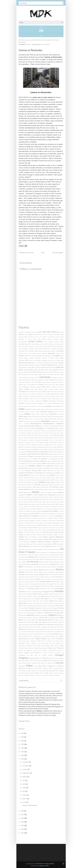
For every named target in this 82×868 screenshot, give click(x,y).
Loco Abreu (60, 528)
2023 (30, 334)
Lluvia (39, 528)
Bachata (21, 363)
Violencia (61, 666)
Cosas (54, 406)
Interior (46, 497)
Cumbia (27, 414)
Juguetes (34, 504)
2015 (49, 332)
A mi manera (50, 337)
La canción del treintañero (52, 509)
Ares (53, 356)
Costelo (58, 406)
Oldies (20, 586)
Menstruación (41, 557)
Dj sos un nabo (59, 433)
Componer (39, 401)
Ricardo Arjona (44, 617)
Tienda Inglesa (45, 646)
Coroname (41, 406)
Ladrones (61, 518)
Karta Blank (55, 504)
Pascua (51, 594)
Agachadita (22, 344)
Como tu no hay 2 (29, 401)
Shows (45, 629)
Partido (21, 594)
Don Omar (35, 435)
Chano (43, 387)
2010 (22, 40)
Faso (35, 468)
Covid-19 (28, 409)
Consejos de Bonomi (31, 403)
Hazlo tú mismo (41, 487)
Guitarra (42, 482)
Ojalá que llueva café (24, 584)
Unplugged (59, 655)
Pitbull (20, 601)
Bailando (47, 363)
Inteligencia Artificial (30, 497)
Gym (20, 485)
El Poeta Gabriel (29, 449)
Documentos (22, 435)
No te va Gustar (35, 579)
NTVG (54, 581)
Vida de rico (44, 663)
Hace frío (31, 485)
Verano (46, 660)
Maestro (39, 535)
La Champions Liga (29, 511)
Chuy (40, 392)
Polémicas (61, 601)
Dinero (55, 431)
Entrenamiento (53, 459)
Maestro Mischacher (48, 535)
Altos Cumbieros (29, 351)
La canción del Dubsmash (50, 507)
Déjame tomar (56, 419)
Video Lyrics (51, 663)
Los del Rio (38, 530)
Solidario (61, 634)
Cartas (52, 380)
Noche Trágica (29, 582)
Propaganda (55, 608)
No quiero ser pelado (50, 577)
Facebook (56, 466)
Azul (62, 360)
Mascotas (50, 544)
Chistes (56, 389)
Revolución (36, 618)
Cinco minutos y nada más (35, 394)
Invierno (31, 499)
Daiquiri (30, 417)
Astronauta (38, 358)
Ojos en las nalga (59, 584)
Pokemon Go (53, 601)
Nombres (37, 582)
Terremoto (45, 643)
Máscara (45, 544)
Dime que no (31, 431)
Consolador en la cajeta (44, 403)
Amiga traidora (46, 351)
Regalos (46, 615)
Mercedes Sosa (50, 557)
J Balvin (36, 499)
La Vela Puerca (41, 518)
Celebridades (38, 382)
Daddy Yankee (23, 416)
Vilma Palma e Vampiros (46, 666)
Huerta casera (23, 492)
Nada (27, 572)
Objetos (58, 582)
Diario (45, 428)
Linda (50, 525)
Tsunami (44, 650)
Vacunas (56, 658)
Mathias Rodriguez (24, 546)
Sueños (61, 636)
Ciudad (32, 40)
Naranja (41, 572)
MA (25, 535)
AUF (27, 360)
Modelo (47, 562)
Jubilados (21, 504)
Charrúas (49, 387)
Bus (29, 375)
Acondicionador (23, 342)
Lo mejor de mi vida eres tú (49, 528)
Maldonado (60, 537)
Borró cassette (23, 372)
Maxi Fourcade (41, 546)
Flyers (44, 473)
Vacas (52, 658)
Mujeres (31, 570)
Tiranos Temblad (59, 646)
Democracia (27, 421)
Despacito (21, 426)
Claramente (33, 396)
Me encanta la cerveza (25, 555)
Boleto (46, 370)
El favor (60, 442)
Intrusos (61, 497)
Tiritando (21, 648)
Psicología (28, 610)
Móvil (62, 564)
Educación (52, 438)
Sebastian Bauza (59, 625)
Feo (23, 471)
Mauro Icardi (34, 546)
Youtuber (52, 675)
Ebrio (43, 438)
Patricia (21, 596)
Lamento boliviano (24, 521)
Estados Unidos (56, 464)
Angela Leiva (60, 353)
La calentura (39, 507)
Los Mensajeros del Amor (54, 530)
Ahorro (32, 346)
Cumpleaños (53, 414)
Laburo (56, 518)
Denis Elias (33, 421)
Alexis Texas (39, 349)
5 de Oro (44, 335)
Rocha (37, 620)
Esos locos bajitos (31, 464)
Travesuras (60, 648)
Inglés (46, 495)
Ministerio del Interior (57, 559)
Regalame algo (39, 615)
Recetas (55, 613)
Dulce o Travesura (24, 438)
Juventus (49, 504)
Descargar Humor (55, 421)
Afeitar (62, 342)
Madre (34, 535)
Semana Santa (32, 627)
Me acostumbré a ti (28, 549)
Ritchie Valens (27, 620)
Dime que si (38, 431)
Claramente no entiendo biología (46, 396)
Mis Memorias (55, 40)
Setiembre (61, 627)
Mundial (41, 570)
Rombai (50, 620)
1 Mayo (21, 332)
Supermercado (23, 639)
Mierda (37, 559)
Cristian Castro (40, 409)
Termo (40, 643)
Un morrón (44, 653)
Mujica (36, 570)
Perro (51, 599)
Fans (26, 468)
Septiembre (44, 627)
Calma (62, 375)
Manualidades (40, 539)
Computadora (52, 401)
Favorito (39, 468)
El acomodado (44, 440)
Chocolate (22, 391)
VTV (37, 671)
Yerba (60, 673)
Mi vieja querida (23, 559)
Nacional (21, 572)
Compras (45, 401)
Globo (30, 480)
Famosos (21, 468)
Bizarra (31, 370)
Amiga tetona (38, 351)
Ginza (26, 480)
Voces (32, 668)
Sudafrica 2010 (54, 636)
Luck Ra (41, 532)
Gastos (53, 478)
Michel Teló (31, 559)
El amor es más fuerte (55, 440)
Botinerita (30, 372)
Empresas (56, 454)
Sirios (49, 634)
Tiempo (38, 646)
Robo (33, 620)
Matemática (60, 544)
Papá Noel (22, 592)
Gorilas (48, 480)
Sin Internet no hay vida (33, 634)
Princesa (21, 608)
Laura (54, 521)
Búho (20, 375)
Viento (36, 666)
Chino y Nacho (49, 389)
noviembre (26, 766)
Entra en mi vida (28, 459)
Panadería (54, 589)
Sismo (52, 634)
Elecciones (35, 452)
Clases (57, 396)
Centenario (54, 382)
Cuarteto (51, 412)
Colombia (44, 399)
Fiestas (39, 470)
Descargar (45, 421)
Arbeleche (48, 356)
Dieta (25, 431)
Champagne (26, 387)
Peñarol (38, 599)
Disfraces (24, 433)
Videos (29, 666)
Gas (40, 478)
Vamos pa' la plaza (24, 661)
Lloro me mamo (32, 528)
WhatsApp (32, 673)
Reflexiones (31, 615)
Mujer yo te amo (23, 570)
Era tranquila (41, 461)
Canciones (45, 377)
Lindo (53, 525)
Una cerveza (57, 653)
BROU (54, 372)
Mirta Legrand (22, 562)
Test (50, 643)
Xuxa (44, 673)
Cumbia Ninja (44, 414)
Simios (52, 632)
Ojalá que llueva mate (37, 584)
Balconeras (28, 365)
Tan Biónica (60, 639)
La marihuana (43, 514)
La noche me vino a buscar (46, 516)
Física (35, 473)
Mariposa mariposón (37, 542)
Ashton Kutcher (29, 358)
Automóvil (38, 360)
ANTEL (27, 356)
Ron (54, 620)
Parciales (52, 592)
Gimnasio (21, 480)
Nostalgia (43, 581)
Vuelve (44, 671)
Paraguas (40, 592)
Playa (34, 601)
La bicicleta (31, 507)
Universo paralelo (47, 655)
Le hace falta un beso (41, 523)
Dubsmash (46, 435)
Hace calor (25, 485)
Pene (20, 599)
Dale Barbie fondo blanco (40, 417)
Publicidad (35, 610)
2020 (20, 334)
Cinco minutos (23, 394)
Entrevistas (26, 461)
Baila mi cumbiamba (38, 363)
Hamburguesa (45, 485)
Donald (40, 435)
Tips (52, 646)
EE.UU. (57, 438)
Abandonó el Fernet (25, 339)
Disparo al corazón (32, 433)
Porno (20, 606)
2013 (40, 332)
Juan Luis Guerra (51, 502)
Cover (22, 409)
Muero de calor (46, 567)
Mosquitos (54, 564)
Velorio (35, 661)
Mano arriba (32, 539)
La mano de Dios (34, 513)
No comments (45, 44)
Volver (36, 668)
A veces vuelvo (59, 337)
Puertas (41, 610)
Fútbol (52, 475)
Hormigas (58, 489)
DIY (43, 433)
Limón (46, 525)
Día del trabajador (37, 428)
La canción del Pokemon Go (36, 509)
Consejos (21, 403)
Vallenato (61, 658)
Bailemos (56, 363)
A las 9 (36, 337)
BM (39, 370)
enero (25, 802)
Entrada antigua (58, 253)
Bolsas (51, 370)
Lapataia (32, 521)
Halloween (37, 485)
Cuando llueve (49, 409)
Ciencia (61, 392)
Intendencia (40, 497)
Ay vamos (57, 360)
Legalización (56, 523)
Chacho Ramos (59, 385)
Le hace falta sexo (29, 523)
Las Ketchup (44, 521)
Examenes (49, 466)
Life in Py (41, 525)
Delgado (21, 421)
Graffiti (52, 480)
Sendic (39, 627)
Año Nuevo (32, 356)
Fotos (58, 473)
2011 (36, 332)
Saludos (48, 622)
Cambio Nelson (26, 378)
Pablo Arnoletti (55, 586)
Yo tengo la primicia (29, 675)
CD (24, 382)
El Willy (29, 452)
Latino (50, 521)
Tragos (55, 648)
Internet (56, 497)
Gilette (62, 478)
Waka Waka (49, 671)
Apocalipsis (39, 356)
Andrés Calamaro (42, 353)
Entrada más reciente (26, 253)
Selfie (26, 627)
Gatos (57, 478)
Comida (53, 399)
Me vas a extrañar (49, 555)
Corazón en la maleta (29, 406)
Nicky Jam (43, 574)
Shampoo (33, 629)
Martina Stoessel (38, 544)
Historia (21, 489)
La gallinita (25, 514)
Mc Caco (59, 546)
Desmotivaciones (36, 424)
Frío (30, 475)
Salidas (32, 622)
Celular (48, 382)
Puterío (61, 610)
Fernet (34, 470)
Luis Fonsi (47, 532)
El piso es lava (52, 447)
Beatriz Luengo (27, 367)
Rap (51, 613)
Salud (44, 622)
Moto (59, 564)
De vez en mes (33, 419)
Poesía (46, 601)
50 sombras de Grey (27, 337)
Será (49, 627)
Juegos (26, 504)
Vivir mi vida (26, 668)
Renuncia (30, 618)
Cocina (39, 399)
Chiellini (27, 389)
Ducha (51, 435)
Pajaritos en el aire (24, 589)
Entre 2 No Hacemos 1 (41, 459)
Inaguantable (22, 495)
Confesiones (60, 401)
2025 (37, 335)
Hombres (42, 489)
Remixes (24, 618)
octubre (25, 769)
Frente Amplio (23, 475)
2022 (27, 335)
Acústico (39, 341)
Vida (39, 663)
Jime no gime (22, 502)
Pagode (62, 586)
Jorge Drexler (42, 502)
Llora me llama (23, 528)
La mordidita (51, 514)
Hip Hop (55, 487)
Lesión (62, 523)
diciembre (26, 762)
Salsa (36, 622)
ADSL (45, 342)
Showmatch (39, 629)
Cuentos (21, 414)
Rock (41, 620)
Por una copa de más (58, 603)
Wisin (37, 673)
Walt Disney (56, 671)
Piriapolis (61, 599)
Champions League (35, 387)
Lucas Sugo (26, 532)
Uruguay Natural (34, 658)
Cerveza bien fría (49, 385)
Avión (49, 360)
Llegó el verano (59, 525)
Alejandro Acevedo (53, 346)
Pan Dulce (48, 589)
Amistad (58, 351)
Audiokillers (22, 360)
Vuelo (40, 671)
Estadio (49, 464)
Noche (62, 579)
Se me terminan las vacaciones (44, 624)
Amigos (53, 351)
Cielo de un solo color (53, 392)
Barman (52, 365)
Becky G (34, 367)
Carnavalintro (40, 380)
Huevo (30, 492)
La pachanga (58, 516)
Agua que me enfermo (43, 344)
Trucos (35, 650)
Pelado (43, 596)
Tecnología (22, 643)
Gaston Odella (46, 478)
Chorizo (37, 392)
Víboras (24, 663)
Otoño (44, 586)
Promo (50, 608)
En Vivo (61, 454)
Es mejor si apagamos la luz (54, 461)
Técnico (61, 641)
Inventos (25, 500)
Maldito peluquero (49, 537)
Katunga (61, 504)
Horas (47, 489)
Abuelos (50, 339)
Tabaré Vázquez (41, 639)
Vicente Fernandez (32, 663)
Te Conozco (48, 641)
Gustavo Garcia (51, 482)
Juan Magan (60, 502)
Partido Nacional (28, 594)
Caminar (27, 40)
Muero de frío (55, 567)
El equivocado (53, 442)
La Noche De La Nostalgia (30, 516)
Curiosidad (61, 414)
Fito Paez (39, 473)
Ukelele (37, 653)
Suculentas (46, 636)
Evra (44, 466)
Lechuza (50, 523)
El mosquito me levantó (30, 447)
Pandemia (60, 589)
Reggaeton (53, 615)
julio (24, 780)
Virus (20, 668)
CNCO (32, 399)
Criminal (33, 409)
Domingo (29, 435)
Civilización (26, 396)
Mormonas (48, 564)
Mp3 (20, 567)
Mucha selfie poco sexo (30, 567)
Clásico (62, 396)
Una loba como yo (33, 655)
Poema (42, 601)
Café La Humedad (48, 375)
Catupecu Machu (59, 380)
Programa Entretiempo (42, 608)
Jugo (29, 504)
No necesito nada (28, 577)
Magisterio (22, 537)
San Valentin (55, 622)
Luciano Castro (34, 532)
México (56, 557)
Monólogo (56, 562)
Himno (51, 487)
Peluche (61, 596)
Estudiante (32, 466)
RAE (43, 613)
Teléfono (28, 643)
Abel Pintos (37, 339)
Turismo (26, 653)
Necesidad (27, 575)
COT (62, 406)
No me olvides (53, 575)
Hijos (47, 487)
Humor (36, 492)
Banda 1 (33, 365)
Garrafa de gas (34, 478)
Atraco (57, 358)
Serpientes (54, 627)
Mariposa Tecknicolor (52, 542)
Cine (44, 394)
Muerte (61, 567)
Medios (27, 557)
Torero (26, 648)
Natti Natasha (59, 572)
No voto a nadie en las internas (50, 579)
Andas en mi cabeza (30, 353)
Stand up (39, 636)
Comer (49, 399)
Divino (40, 433)
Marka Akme (29, 544)
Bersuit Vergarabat (42, 367)
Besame (49, 367)
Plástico (30, 601)
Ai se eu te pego (39, 346)
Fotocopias (53, 473)
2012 (23, 833)
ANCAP (21, 353)
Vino (56, 666)
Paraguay (46, 592)
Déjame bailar (48, 419)
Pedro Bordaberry (28, 596)
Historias (27, 489)
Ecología (47, 438)
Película (53, 596)
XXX (47, 673)
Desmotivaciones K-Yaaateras (53, 424)
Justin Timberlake (41, 504)
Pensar (33, 599)
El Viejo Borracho (57, 449)
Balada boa (22, 365)
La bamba (25, 507)
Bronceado (49, 372)
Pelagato (48, 596)
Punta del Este (54, 610)
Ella (58, 452)
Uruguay (23, 658)
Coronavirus (48, 406)
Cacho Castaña (39, 375)
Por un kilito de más (46, 603)
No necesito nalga (38, 577)
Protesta (61, 608)
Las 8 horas (37, 521)
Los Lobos (44, 530)
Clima (20, 399)
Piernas (55, 599)
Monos (62, 562)
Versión (61, 661)
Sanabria (61, 622)
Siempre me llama (35, 632)
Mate (37, 40)
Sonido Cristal (32, 636)
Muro (54, 570)
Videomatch (22, 666)
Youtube (47, 675)
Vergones (56, 661)
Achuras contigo (58, 339)
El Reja (36, 449)
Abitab (44, 339)
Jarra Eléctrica (56, 500)
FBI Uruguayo (46, 468)
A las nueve (42, 337)
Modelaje (42, 562)
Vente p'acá (40, 661)
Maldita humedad (37, 537)
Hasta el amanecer (55, 485)
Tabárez (49, 639)
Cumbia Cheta (35, 414)
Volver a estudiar (53, 668)
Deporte (39, 421)
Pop (25, 603)
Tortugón (45, 648)
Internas (51, 497)
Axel (53, 360)
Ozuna (48, 586)
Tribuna (21, 650)
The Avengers (56, 643)
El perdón (45, 447)
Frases (62, 473)
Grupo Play (26, 482)
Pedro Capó (37, 596)
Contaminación (56, 403)
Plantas (25, 601)
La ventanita (50, 518)
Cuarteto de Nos (59, 412)
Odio (62, 582)
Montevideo (22, 42)
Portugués (25, 606)
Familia (62, 466)
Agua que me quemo (55, 344)
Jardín (51, 500)
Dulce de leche (59, 435)
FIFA (62, 471)
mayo (25, 788)
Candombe (54, 378)
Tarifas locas (40, 641)
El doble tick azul (30, 442)
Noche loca (22, 582)
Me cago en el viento (54, 549)
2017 (58, 332)
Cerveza (41, 384)
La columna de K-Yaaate (49, 511)
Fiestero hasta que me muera (51, 471)
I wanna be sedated (46, 492)
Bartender (57, 365)
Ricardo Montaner (54, 618)
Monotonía (22, 564)
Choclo (62, 389)
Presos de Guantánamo (49, 606)
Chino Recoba (39, 389)
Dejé (62, 419)
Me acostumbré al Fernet (41, 549)
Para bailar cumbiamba (31, 592)
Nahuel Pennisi (33, 572)
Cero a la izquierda (29, 385)
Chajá (20, 387)
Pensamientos (26, 599)
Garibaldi (27, 478)
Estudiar (39, 466)
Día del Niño (27, 428)
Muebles (39, 567)
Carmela (34, 380)
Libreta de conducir (33, 525)
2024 (34, 335)
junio (24, 784)
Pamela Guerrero (35, 589)
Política (21, 603)
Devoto (27, 426)
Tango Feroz (26, 641)
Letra (20, 525)
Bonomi (55, 370)
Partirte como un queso (40, 594)
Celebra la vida (29, 382)
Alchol (45, 346)
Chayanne (55, 387)
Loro (33, 530)
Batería (21, 367)
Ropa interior (60, 620)
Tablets (54, 639)
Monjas (51, 562)
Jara (48, 500)
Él (19, 440)
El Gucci (27, 445)
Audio (62, 358)
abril (24, 791)
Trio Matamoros (28, 650)
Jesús (62, 500)
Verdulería (51, 661)
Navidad (21, 574)
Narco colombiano (49, 572)
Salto (40, 622)
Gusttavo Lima (60, 482)
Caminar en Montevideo (30, 50)
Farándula (31, 468)
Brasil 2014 (37, 372)
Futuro (57, 475)
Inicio (43, 253)
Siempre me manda (45, 632)
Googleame (43, 480)
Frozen (36, 475)
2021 (24, 335)
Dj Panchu (51, 433)
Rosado (21, 622)
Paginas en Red (44, 866)
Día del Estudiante (54, 426)
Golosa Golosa (35, 480)
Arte (62, 356)
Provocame (22, 610)
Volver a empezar (43, 668)
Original (37, 586)
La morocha (58, 514)
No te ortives (26, 579)
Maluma (21, 539)
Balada (61, 363)
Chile (32, 389)
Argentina (57, 356)
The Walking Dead (30, 646)
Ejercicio (61, 438)
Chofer (27, 392)
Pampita (42, 589)
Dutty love (38, 438)
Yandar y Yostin (53, 673)
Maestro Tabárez (59, 535)
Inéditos (29, 495)
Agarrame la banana (30, 344)
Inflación (41, 495)
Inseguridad (52, 495)
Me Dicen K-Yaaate (44, 40)
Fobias (48, 473)
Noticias (49, 581)
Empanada (50, 454)
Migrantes (42, 559)
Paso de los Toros (58, 594)
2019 (62, 332)
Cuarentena (44, 412)
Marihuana (26, 542)
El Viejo (50, 449)
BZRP (32, 375)
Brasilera (43, 372)
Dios (20, 433)
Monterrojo (28, 564)
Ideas (55, 492)
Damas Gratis (51, 417)
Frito (32, 475)
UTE (41, 658)
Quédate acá (34, 613)
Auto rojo (32, 360)
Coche (35, 399)
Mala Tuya (29, 537)
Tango (20, 641)
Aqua (43, 356)
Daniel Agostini (59, 417)
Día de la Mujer (44, 426)
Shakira (21, 629)
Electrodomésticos (52, 452)
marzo (25, 795)
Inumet (21, 500)
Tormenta (31, 648)
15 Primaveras (27, 332)
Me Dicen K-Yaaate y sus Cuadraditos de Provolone (50, 552)
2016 (54, 332)
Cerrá (37, 385)
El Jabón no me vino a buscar (53, 445)
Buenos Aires (60, 372)
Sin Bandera (58, 632)
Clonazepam (26, 399)
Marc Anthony (54, 539)
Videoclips (59, 663)
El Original (39, 447)
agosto (25, 777)
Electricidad (43, 452)
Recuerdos (60, 613)
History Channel (34, 489)
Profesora (26, 608)
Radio (40, 613)
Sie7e (28, 632)
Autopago (44, 360)
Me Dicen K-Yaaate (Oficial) (46, 864)
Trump (39, 650)
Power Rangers (33, 606)
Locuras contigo (23, 530)
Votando (34, 671)
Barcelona (46, 365)
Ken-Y (20, 507)
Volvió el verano (27, 671)
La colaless (38, 511)
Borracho (61, 370)
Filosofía (21, 473)
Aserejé (21, 358)
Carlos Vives (28, 380)
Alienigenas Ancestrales (50, 349)
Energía (31, 456)
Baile (51, 363)
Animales (21, 356)
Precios (40, 606)
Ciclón (44, 391)
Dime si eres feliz (47, 431)
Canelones (61, 378)
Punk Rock (46, 610)
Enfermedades (38, 457)
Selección (21, 627)
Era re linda (34, 461)
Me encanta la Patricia (38, 555)
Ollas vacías (26, 586)
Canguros (21, 380)
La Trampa (33, 518)
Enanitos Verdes (23, 457)
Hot (62, 489)
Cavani (20, 382)
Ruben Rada (26, 622)
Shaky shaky (27, 629)
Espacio (39, 464)
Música (60, 569)
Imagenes (60, 492)
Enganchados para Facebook (50, 457)
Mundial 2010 (48, 570)
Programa (32, 608)
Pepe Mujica (45, 599)
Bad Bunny (28, 363)
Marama (47, 539)
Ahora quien (26, 346)
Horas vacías (52, 489)
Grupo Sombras (34, 482)
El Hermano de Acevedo (37, 445)
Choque (32, 392)
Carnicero (47, 380)
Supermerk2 (31, 639)
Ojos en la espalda (48, 584)
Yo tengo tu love (39, 675)
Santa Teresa (29, 625)
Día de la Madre (34, 426)
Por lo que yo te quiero (33, 603)
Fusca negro (46, 475)
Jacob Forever (43, 500)
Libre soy (25, 525)
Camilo (32, 378)
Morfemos (42, 564)
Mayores (54, 546)
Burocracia (25, 375)
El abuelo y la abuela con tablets (30, 440)
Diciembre (51, 428)
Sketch (56, 634)
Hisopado (61, 487)
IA (53, 492)
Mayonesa (49, 546)
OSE (41, 586)
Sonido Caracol (23, 636)
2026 (40, 335)
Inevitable (35, 495)
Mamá (26, 539)
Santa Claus (22, 625)
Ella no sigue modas (29, 454)
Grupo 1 (57, 480)
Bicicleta (54, 367)
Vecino (31, 661)
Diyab (46, 433)
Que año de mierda (24, 613)
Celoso (44, 382)
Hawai (34, 487)
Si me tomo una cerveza (54, 629)
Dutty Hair (32, 438)
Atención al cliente (48, 358)
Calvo (20, 378)
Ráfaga (47, 613)
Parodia (59, 591)
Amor (62, 351)
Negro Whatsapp (35, 575)
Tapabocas (33, 641)
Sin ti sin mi (43, 634)
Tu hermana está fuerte (54, 650)
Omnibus (32, 586)
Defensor (41, 419)
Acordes (31, 341)
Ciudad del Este (55, 394)
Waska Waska (25, 673)
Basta (62, 365)
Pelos (57, 596)
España (44, 463)
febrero (25, 799)
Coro (37, 406)
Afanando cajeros (53, 342)
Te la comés (55, 641)
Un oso (50, 653)
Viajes (20, 663)
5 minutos (50, 335)
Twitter (32, 653)
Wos (41, 673)
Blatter (36, 370)
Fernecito (28, 470)
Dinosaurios (60, 431)
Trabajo (50, 648)
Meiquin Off (33, 557)
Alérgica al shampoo (29, 349)
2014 (44, 332)
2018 (23, 811)
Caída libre (57, 375)
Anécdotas (51, 353)
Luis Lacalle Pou (55, 532)
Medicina (57, 555)
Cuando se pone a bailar (32, 412)
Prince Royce (60, 606)
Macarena (29, 535)
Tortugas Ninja (38, 648)
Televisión (34, 643)
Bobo (43, 370)
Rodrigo (45, 620)
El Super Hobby (43, 449)
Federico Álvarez (55, 468)
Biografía (26, 370)
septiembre (26, 773)
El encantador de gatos (42, 442)
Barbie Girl (39, 365)
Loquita (30, 530)
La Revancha (26, 518)
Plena (38, 601)
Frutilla (40, 475)
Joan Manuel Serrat (32, 502)
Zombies (57, 675)
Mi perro (61, 557)
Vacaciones (46, 658)
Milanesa (48, 559)
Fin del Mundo (28, 473)
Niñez (48, 575)
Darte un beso (23, 419)
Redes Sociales (23, 615)
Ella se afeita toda (42, 454)
